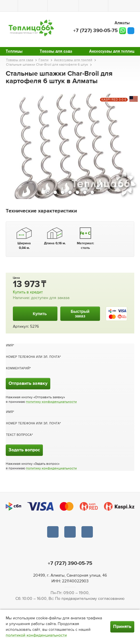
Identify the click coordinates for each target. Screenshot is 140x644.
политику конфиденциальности (51, 402)
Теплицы (14, 51)
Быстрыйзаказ (80, 314)
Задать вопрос (24, 450)
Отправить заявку (28, 384)
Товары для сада (56, 51)
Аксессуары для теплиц (112, 51)
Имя (9, 345)
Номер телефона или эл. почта (33, 357)
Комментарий (18, 368)
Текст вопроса (19, 435)
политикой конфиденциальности (36, 635)
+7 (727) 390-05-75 (95, 31)
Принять (122, 627)
